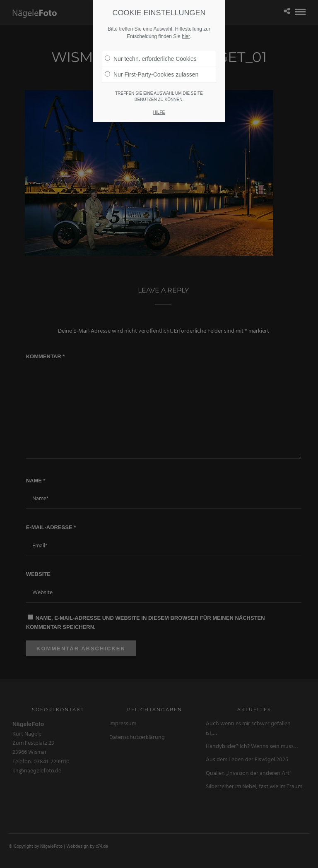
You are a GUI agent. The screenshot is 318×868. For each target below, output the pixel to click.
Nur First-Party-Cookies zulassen (152, 74)
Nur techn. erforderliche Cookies (151, 59)
